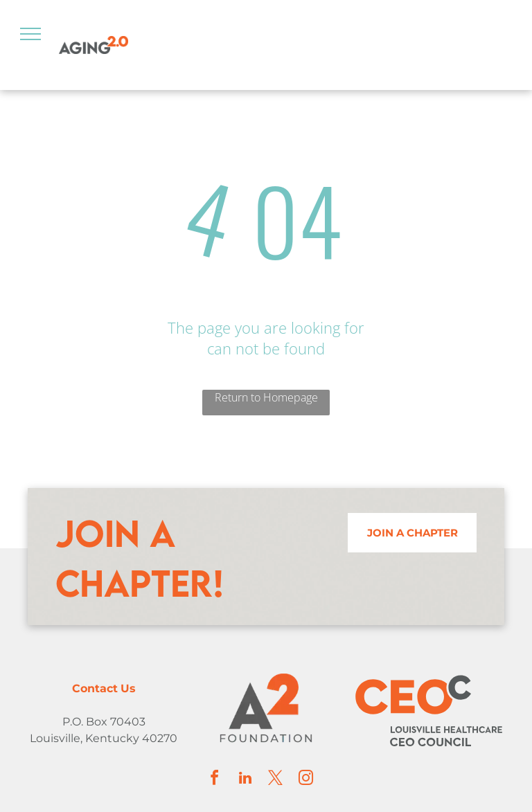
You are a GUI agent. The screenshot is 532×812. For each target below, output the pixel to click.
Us (128, 688)
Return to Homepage (266, 397)
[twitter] (276, 780)
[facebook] (215, 780)
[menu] (30, 34)
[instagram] (306, 780)
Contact (95, 688)
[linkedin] (245, 780)
